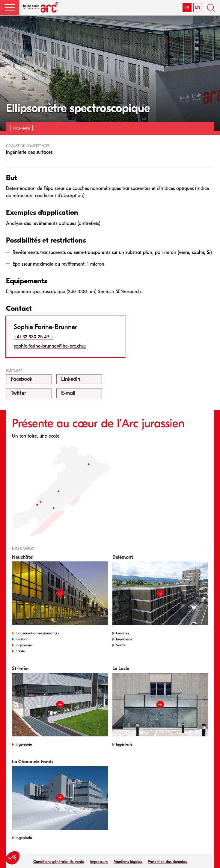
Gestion (22, 639)
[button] (10, 7)
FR (187, 7)
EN (198, 7)
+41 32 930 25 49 (31, 337)
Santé (20, 651)
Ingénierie (24, 645)
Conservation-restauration (37, 633)
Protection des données (167, 862)
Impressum (99, 862)
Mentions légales (128, 862)
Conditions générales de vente (59, 862)
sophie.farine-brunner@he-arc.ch (48, 346)
